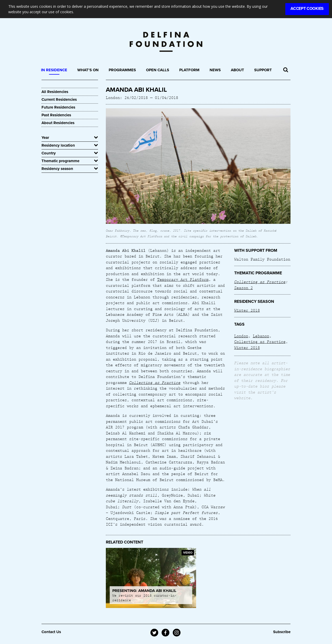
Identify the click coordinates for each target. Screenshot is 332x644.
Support (263, 70)
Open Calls (158, 70)
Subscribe (282, 632)
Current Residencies (59, 99)
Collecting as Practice (155, 382)
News (215, 70)
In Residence (54, 70)
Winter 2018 (247, 310)
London (241, 336)
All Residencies (55, 92)
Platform (189, 70)
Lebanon (261, 336)
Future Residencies (58, 107)
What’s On (88, 70)
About (237, 70)
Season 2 (244, 288)
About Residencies (58, 123)
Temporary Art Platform (183, 279)
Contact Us (51, 632)
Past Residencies (56, 115)
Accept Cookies (307, 9)
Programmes (122, 70)
